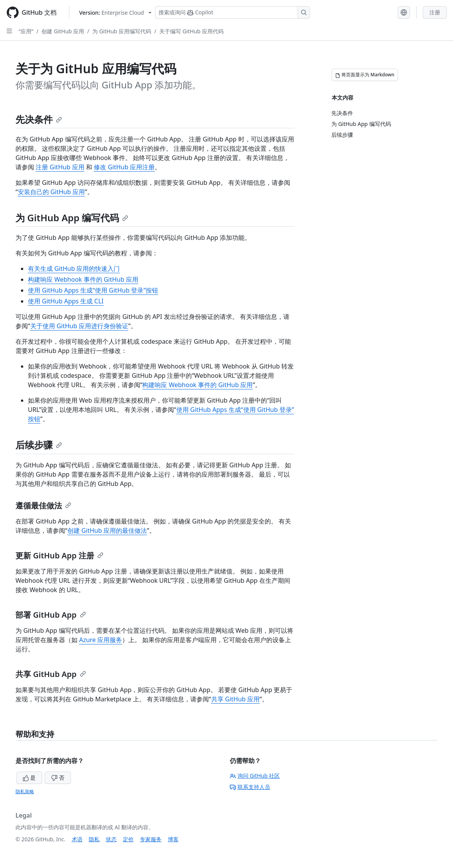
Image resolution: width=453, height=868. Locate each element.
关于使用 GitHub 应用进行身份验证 (79, 326)
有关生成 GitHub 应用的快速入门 (74, 269)
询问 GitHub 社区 (255, 776)
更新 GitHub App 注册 (59, 555)
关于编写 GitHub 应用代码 (191, 31)
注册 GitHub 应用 (60, 167)
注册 (435, 12)
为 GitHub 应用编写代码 (122, 31)
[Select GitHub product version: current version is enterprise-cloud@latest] (115, 13)
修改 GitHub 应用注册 (124, 167)
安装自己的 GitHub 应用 (51, 192)
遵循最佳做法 (43, 505)
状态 (111, 839)
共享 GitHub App (51, 674)
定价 (128, 839)
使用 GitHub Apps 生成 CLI (66, 301)
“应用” (26, 31)
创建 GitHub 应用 (63, 31)
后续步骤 (39, 445)
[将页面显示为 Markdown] (365, 75)
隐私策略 (25, 791)
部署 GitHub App (51, 615)
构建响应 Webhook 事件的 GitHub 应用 (83, 279)
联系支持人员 (250, 787)
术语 (77, 839)
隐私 (94, 839)
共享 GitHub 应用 (235, 699)
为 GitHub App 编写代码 (72, 218)
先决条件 (39, 119)
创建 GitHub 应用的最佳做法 (107, 530)
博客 (173, 839)
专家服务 (151, 839)
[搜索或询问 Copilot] (233, 12)
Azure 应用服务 (101, 640)
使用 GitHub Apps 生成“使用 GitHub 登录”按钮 (93, 290)
